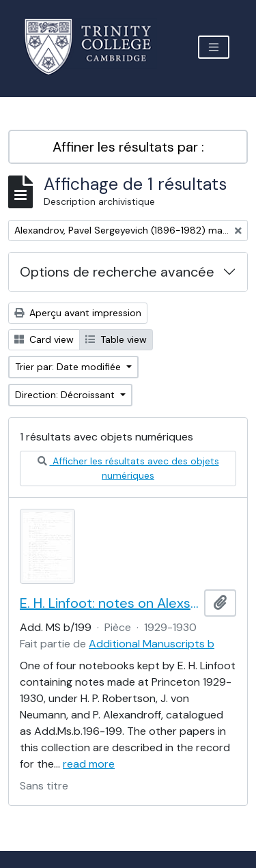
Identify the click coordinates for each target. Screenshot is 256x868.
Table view (116, 339)
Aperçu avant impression (78, 313)
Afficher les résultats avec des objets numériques (128, 468)
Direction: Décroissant (66, 395)
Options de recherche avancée (117, 272)
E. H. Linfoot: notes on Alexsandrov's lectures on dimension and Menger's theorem (109, 603)
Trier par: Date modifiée (69, 367)
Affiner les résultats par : (128, 147)
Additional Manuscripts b (152, 644)
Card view (44, 339)
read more (89, 764)
